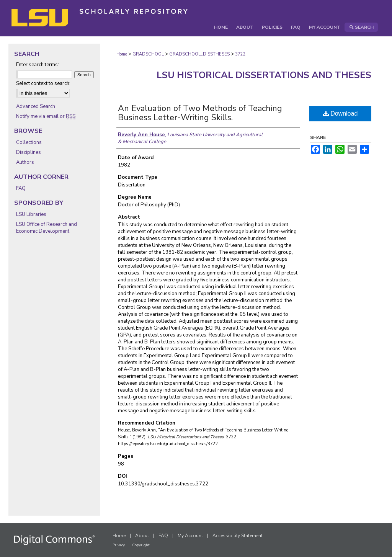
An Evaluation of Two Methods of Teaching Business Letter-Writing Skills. (200, 113)
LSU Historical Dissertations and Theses (264, 75)
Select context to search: (43, 83)
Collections (29, 142)
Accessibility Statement (238, 536)
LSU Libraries (31, 214)
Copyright (141, 545)
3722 (240, 54)
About (142, 536)
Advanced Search (36, 106)
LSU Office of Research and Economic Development (47, 228)
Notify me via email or (46, 116)
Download (341, 114)
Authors (25, 162)
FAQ (21, 188)
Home (122, 54)
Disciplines (29, 152)
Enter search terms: (38, 65)
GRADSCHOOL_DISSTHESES (199, 54)
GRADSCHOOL (148, 54)
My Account (190, 536)
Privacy (119, 545)
